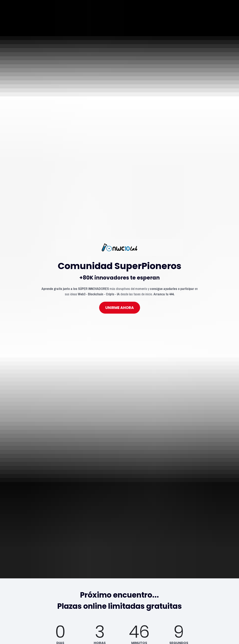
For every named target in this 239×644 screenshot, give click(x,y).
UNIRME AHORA (120, 260)
